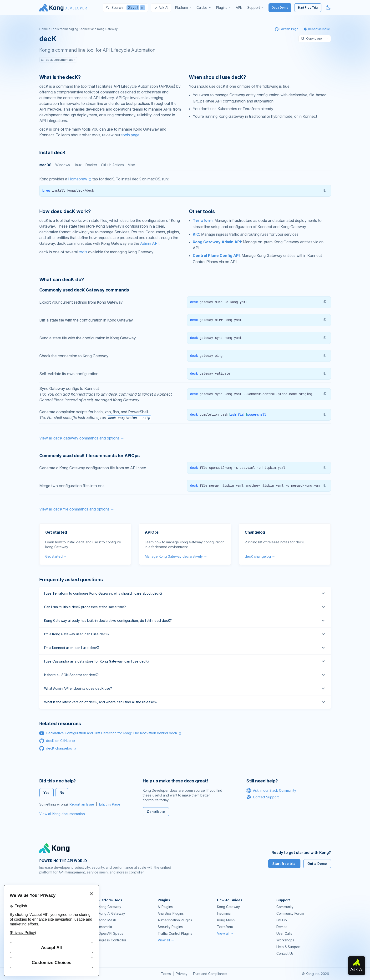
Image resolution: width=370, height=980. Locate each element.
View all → (166, 940)
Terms (166, 974)
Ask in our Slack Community (271, 791)
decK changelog (59, 748)
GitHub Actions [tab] (112, 165)
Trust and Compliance (210, 974)
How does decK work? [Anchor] (65, 211)
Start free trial (284, 864)
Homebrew (78, 179)
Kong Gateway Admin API (217, 242)
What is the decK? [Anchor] (60, 77)
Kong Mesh (107, 920)
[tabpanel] (185, 186)
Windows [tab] (63, 165)
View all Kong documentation (62, 814)
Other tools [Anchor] (202, 211)
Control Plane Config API (216, 255)
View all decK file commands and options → (77, 509)
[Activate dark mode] (328, 8)
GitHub (282, 920)
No (62, 793)
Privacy (182, 974)
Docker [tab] (91, 165)
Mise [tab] (131, 165)
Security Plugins (170, 927)
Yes (46, 793)
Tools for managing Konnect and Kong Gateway (84, 29)
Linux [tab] (78, 165)
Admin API (149, 243)
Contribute (156, 812)
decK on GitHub (58, 741)
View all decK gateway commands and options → (82, 438)
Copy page (311, 39)
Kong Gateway (110, 907)
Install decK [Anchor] (53, 153)
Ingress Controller (112, 940)
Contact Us (285, 953)
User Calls (284, 933)
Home (44, 29)
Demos (282, 927)
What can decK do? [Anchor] (62, 280)
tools (83, 252)
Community (285, 907)
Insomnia (105, 927)
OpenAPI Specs (111, 933)
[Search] (125, 8)
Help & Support (288, 947)
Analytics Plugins (171, 913)
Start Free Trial (308, 8)
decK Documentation (58, 60)
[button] (325, 190)
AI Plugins (165, 907)
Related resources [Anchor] (60, 724)
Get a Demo (280, 8)
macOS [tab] (45, 165)
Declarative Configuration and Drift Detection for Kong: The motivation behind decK (112, 733)
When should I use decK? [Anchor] (218, 77)
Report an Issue (82, 804)
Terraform (203, 220)
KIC (196, 234)
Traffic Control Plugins (175, 933)
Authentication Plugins (175, 920)
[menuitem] (183, 8)
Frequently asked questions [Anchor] (71, 580)
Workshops (285, 940)
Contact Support (263, 797)
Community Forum (290, 913)
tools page (130, 135)
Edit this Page (110, 804)
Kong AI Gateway (112, 913)
